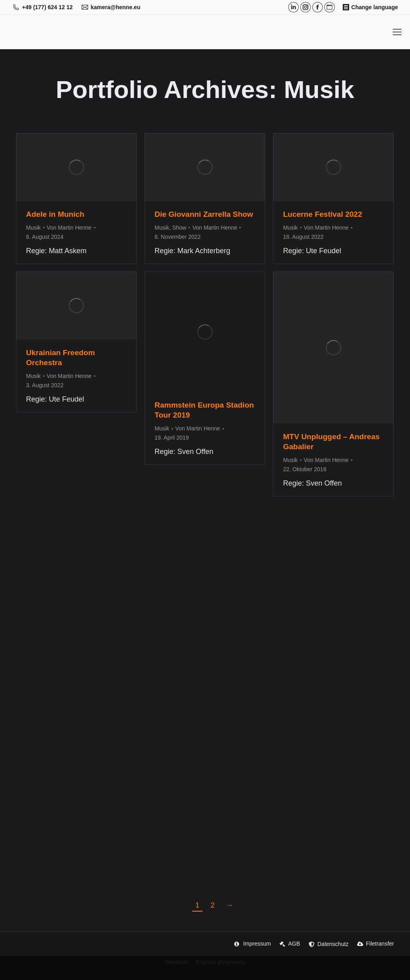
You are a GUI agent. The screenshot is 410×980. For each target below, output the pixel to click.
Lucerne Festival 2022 (323, 214)
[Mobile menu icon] (397, 32)
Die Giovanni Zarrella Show (204, 214)
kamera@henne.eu (111, 7)
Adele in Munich (55, 214)
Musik (33, 228)
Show (179, 228)
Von (69, 228)
